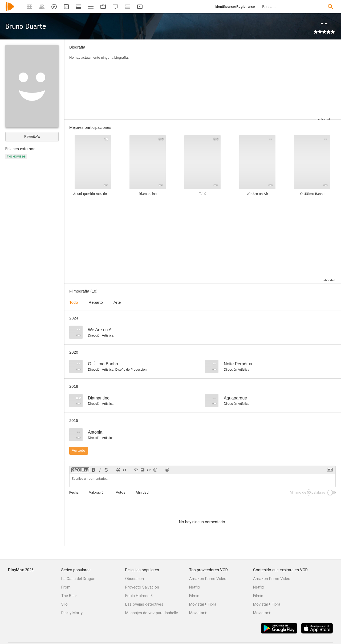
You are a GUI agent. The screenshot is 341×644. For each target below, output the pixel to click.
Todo (74, 302)
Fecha (74, 492)
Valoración (97, 492)
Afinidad (142, 492)
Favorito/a (32, 136)
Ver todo (79, 451)
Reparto (96, 302)
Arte (117, 302)
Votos (121, 492)
